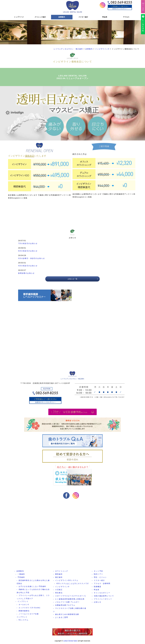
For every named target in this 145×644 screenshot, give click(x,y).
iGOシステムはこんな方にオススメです (73, 584)
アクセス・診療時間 (102, 584)
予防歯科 (21, 578)
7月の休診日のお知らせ (28, 244)
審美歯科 (59, 575)
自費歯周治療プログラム (65, 606)
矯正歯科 (59, 578)
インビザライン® (62, 587)
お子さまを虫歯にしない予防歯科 (32, 587)
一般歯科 (21, 575)
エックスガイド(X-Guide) (30, 608)
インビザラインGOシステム (67, 581)
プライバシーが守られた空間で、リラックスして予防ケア (33, 598)
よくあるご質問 (62, 618)
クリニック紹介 (40, 17)
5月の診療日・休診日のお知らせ (31, 259)
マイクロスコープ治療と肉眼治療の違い (70, 611)
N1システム (24, 621)
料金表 (105, 17)
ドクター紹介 (83, 17)
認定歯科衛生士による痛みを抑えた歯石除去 (33, 583)
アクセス (126, 17)
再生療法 (59, 594)
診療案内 (62, 17)
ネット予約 (98, 572)
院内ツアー (98, 575)
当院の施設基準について (104, 597)
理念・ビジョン (100, 578)
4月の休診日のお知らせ (28, 267)
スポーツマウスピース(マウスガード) (71, 597)
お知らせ (98, 603)
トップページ (19, 17)
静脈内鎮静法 (24, 612)
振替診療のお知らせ (26, 274)
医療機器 (98, 587)
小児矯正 (59, 590)
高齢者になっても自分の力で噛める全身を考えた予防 (33, 592)
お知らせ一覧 (72, 280)
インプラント (23, 602)
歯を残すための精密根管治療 (67, 615)
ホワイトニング (62, 572)
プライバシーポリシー (103, 600)
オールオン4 (24, 605)
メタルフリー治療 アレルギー (67, 603)
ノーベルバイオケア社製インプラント (28, 616)
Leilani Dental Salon (70, 641)
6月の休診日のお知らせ (28, 252)
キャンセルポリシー (102, 594)
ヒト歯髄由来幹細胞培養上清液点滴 (70, 600)
